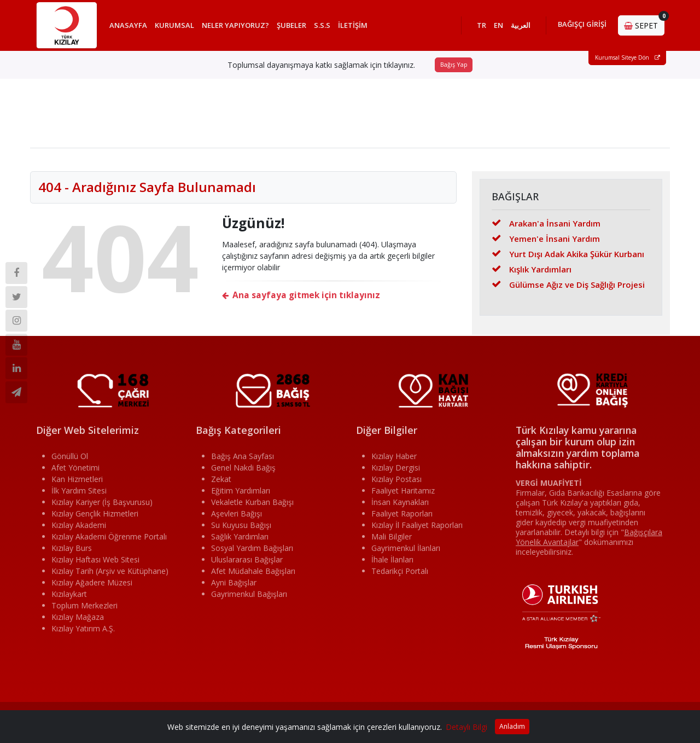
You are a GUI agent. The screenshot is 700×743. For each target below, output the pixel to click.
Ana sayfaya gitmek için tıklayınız (301, 298)
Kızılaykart (69, 597)
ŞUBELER (295, 27)
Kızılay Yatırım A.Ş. (83, 631)
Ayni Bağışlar (234, 585)
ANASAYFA (132, 27)
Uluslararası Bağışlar (247, 562)
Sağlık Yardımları (240, 539)
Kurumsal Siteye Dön (628, 61)
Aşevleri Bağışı (237, 516)
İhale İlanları (392, 562)
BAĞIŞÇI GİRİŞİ (582, 26)
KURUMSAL (178, 27)
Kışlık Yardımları (532, 272)
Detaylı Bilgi (466, 727)
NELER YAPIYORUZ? (239, 27)
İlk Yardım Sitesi (79, 493)
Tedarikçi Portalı (400, 574)
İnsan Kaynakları (400, 505)
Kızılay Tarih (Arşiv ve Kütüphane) (110, 574)
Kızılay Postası (396, 482)
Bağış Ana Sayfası (243, 459)
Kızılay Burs (72, 551)
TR (482, 27)
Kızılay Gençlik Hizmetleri (95, 516)
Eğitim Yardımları (241, 493)
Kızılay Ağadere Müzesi (92, 585)
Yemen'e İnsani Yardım (546, 241)
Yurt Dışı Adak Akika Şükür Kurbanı (568, 257)
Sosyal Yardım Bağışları (252, 551)
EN (498, 27)
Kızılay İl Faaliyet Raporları (417, 528)
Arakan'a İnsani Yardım (546, 226)
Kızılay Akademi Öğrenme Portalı (109, 539)
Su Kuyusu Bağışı (241, 528)
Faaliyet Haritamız (403, 493)
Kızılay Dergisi (396, 470)
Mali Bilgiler (392, 539)
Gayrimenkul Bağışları (249, 597)
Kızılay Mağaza (78, 620)
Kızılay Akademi (79, 528)
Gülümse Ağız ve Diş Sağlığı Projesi (568, 287)
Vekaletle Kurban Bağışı (252, 505)
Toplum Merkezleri (84, 608)
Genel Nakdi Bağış (243, 470)
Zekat (221, 482)
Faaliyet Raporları (402, 516)
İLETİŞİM (357, 27)
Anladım (512, 726)
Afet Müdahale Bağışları (253, 574)
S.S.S (326, 27)
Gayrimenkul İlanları (406, 551)
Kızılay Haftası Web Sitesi (95, 562)
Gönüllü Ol (70, 459)
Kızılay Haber (394, 459)
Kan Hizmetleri (77, 482)
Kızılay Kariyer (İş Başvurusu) (102, 505)
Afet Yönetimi (75, 470)
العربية (521, 27)
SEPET (644, 25)
